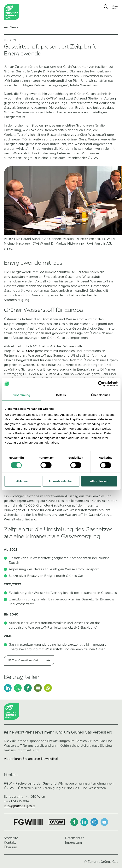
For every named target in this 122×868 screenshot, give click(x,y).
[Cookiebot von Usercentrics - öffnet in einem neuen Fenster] (101, 384)
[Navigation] (115, 7)
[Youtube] (104, 822)
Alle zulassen (99, 481)
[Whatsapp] (48, 688)
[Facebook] (28, 688)
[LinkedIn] (8, 688)
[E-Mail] (38, 688)
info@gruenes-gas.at (20, 806)
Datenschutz (75, 838)
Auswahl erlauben (61, 481)
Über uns (11, 847)
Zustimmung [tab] (21, 395)
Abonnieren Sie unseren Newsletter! (31, 759)
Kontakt (10, 843)
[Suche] (106, 7)
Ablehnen (23, 481)
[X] (18, 688)
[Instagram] (94, 822)
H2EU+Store (25, 351)
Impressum (73, 843)
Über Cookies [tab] (101, 395)
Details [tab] (61, 395)
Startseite (11, 838)
